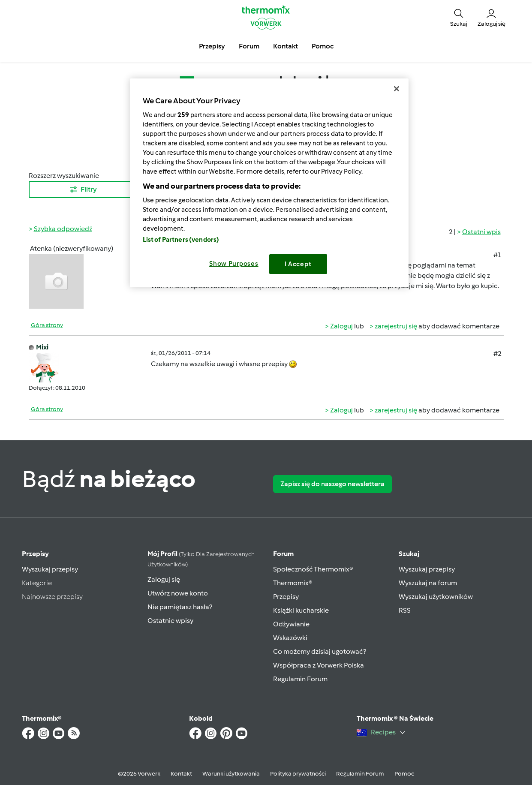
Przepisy (35, 554)
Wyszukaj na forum (428, 583)
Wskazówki (290, 638)
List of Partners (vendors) (181, 240)
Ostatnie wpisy (170, 621)
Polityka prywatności (298, 774)
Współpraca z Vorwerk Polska (319, 665)
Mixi (42, 347)
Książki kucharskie (301, 610)
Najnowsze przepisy (52, 597)
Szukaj (409, 554)
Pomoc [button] (323, 46)
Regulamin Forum (300, 679)
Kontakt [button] (286, 46)
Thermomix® (293, 583)
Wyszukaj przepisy (50, 569)
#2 (497, 353)
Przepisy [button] (212, 46)
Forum (283, 554)
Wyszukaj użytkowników (436, 597)
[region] (269, 183)
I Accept (298, 264)
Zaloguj (341, 326)
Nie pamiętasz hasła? (180, 607)
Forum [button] (249, 46)
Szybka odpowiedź (63, 229)
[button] (459, 17)
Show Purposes (234, 264)
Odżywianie (291, 624)
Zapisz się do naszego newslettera (332, 484)
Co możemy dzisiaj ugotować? (320, 651)
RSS (405, 610)
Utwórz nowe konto (178, 593)
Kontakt (181, 774)
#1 (497, 255)
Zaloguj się (164, 579)
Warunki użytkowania (231, 774)
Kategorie (37, 583)
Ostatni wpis (481, 232)
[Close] (397, 89)
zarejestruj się (396, 326)
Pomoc (404, 774)
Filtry (83, 189)
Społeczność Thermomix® (313, 569)
